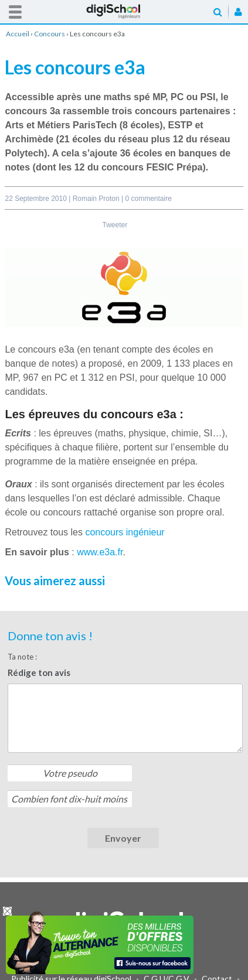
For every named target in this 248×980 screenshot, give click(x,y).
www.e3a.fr (100, 552)
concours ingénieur (125, 532)
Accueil (124, 11)
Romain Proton (97, 199)
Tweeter (115, 225)
